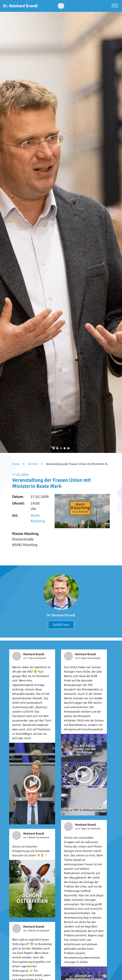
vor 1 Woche (30, 837)
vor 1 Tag (28, 658)
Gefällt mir (61, 625)
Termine (33, 464)
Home (16, 464)
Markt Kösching (38, 518)
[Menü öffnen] (115, 6)
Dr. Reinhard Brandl (61, 615)
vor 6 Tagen (81, 658)
